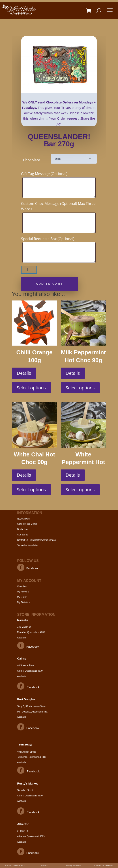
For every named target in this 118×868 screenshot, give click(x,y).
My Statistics (24, 602)
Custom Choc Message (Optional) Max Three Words (58, 206)
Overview (22, 586)
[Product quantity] (29, 270)
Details (24, 373)
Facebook (32, 568)
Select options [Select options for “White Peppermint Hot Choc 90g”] (80, 490)
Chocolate (32, 160)
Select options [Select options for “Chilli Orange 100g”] (31, 388)
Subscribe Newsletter (28, 545)
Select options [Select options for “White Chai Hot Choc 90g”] (31, 490)
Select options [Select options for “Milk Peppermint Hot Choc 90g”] (80, 388)
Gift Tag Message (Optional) (44, 174)
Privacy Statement (74, 865)
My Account (23, 592)
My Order (22, 597)
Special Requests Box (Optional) (48, 239)
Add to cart (49, 284)
